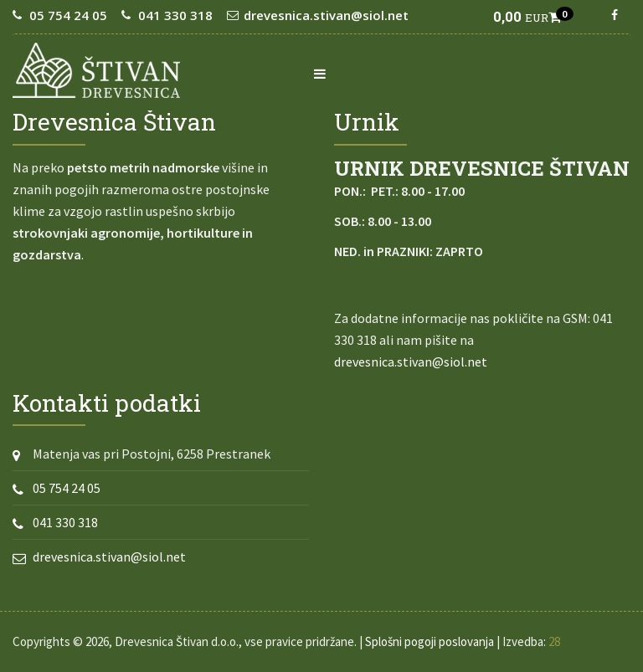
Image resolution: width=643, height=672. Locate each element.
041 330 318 (175, 15)
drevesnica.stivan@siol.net (326, 15)
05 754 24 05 (68, 15)
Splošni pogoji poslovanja (430, 641)
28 (554, 641)
